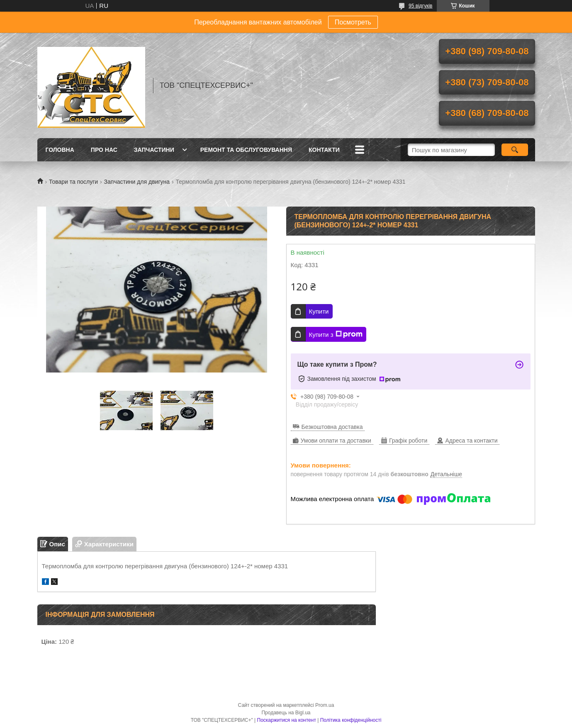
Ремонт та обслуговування (246, 150)
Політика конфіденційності (351, 720)
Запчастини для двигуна (137, 182)
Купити (319, 311)
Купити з (336, 334)
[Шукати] (515, 150)
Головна (60, 150)
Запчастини (154, 150)
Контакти (324, 150)
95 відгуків (420, 6)
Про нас (104, 150)
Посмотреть (353, 22)
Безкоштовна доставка (332, 427)
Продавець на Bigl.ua (286, 713)
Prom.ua (325, 705)
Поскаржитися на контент (287, 720)
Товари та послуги (73, 182)
